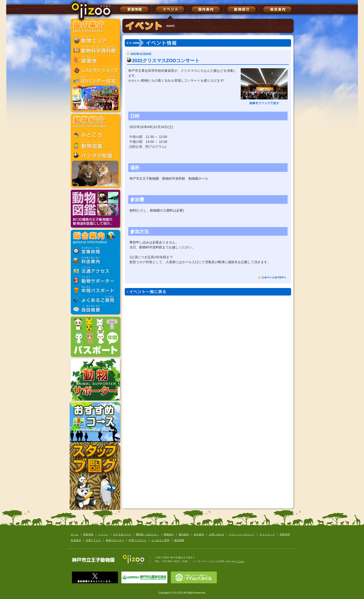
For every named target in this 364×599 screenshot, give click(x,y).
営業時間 (285, 534)
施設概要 (179, 540)
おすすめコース (122, 534)
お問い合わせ (217, 534)
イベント (103, 534)
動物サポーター (115, 540)
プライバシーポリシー (242, 534)
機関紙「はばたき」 (148, 534)
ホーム (75, 534)
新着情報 (88, 534)
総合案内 (199, 534)
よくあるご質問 (160, 540)
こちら (240, 561)
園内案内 (184, 534)
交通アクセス (94, 540)
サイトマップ (267, 534)
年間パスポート (138, 540)
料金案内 (76, 540)
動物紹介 (169, 534)
